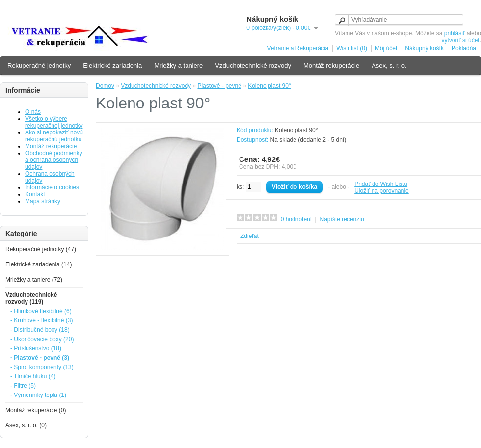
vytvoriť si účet (460, 40)
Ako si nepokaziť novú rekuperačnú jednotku (54, 136)
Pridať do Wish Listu (381, 184)
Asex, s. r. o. (389, 66)
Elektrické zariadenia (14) (39, 264)
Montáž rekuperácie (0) (36, 410)
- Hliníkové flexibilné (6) (41, 311)
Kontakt (35, 194)
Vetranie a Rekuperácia (298, 48)
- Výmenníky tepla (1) (38, 395)
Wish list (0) (352, 48)
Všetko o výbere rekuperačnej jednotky (54, 122)
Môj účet (386, 48)
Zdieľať (250, 236)
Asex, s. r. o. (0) (26, 425)
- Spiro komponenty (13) (42, 367)
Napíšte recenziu (342, 219)
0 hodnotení (296, 219)
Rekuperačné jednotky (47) (41, 249)
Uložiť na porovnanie (382, 191)
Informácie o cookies (52, 187)
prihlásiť (455, 33)
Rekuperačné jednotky (39, 66)
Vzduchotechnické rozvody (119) (31, 298)
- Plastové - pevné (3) (40, 358)
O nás (33, 112)
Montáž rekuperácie (331, 66)
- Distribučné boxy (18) (40, 330)
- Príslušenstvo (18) (36, 348)
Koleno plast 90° (269, 86)
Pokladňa (464, 48)
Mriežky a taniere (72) (34, 280)
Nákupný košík (424, 48)
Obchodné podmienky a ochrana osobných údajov (54, 160)
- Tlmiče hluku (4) (33, 376)
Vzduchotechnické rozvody (253, 66)
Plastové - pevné (219, 86)
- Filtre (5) (23, 386)
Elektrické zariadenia (112, 66)
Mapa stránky (43, 201)
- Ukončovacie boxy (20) (42, 339)
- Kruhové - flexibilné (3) (41, 320)
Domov (105, 86)
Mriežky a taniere (178, 66)
